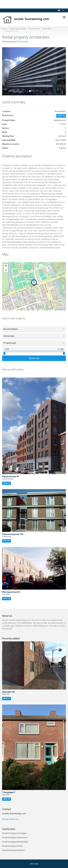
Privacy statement (10, 819)
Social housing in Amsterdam (15, 842)
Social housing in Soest (12, 846)
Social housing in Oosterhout (15, 837)
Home (4, 29)
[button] (7, 71)
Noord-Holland (34, 29)
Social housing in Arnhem (13, 850)
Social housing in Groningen (14, 833)
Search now (34, 358)
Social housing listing (18, 29)
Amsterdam (47, 29)
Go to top (34, 864)
